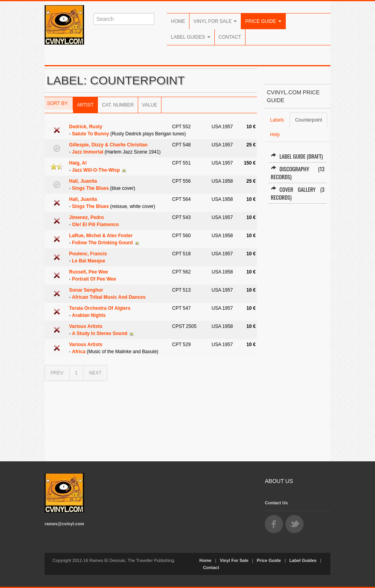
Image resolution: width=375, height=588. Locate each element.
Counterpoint (308, 120)
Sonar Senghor (86, 290)
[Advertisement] (298, 329)
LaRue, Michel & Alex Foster (101, 236)
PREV (57, 373)
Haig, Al (78, 163)
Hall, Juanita (83, 181)
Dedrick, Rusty (86, 127)
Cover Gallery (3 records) (298, 193)
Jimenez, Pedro (86, 217)
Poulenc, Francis (88, 254)
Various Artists (86, 326)
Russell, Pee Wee (89, 272)
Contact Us (276, 503)
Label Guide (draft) (297, 156)
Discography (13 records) (298, 173)
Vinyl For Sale (215, 21)
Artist (85, 105)
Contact (230, 37)
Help (275, 135)
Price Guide (263, 21)
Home (178, 21)
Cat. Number (118, 105)
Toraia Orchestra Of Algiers (100, 308)
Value (150, 105)
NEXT (95, 373)
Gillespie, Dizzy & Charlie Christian (108, 145)
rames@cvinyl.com (64, 524)
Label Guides (191, 37)
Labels (277, 120)
